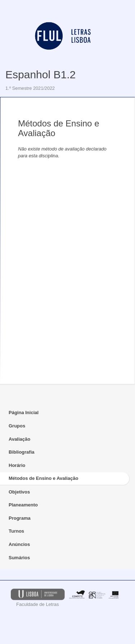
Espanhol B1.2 (40, 75)
